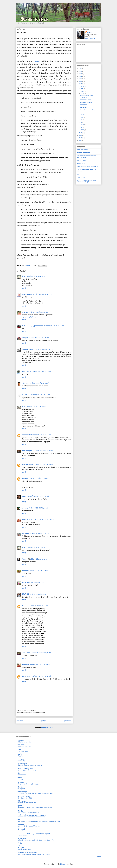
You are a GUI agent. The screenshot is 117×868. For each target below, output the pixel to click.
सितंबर (82, 94)
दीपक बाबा (25, 559)
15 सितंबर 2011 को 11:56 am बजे (41, 435)
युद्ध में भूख (20, 779)
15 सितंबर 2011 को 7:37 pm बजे (38, 508)
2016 (81, 74)
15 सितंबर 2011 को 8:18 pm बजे (45, 520)
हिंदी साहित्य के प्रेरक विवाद (24, 742)
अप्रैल (82, 125)
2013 (81, 79)
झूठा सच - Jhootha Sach (25, 768)
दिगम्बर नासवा (26, 496)
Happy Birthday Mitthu (24, 850)
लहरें (19, 820)
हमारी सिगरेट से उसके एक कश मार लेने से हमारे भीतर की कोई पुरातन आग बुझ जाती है (39, 821)
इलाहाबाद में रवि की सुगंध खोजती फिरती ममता (29, 826)
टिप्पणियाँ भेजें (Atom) (47, 728)
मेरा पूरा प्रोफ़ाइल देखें (90, 38)
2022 (81, 69)
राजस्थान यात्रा (22, 761)
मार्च (82, 127)
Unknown (25, 478)
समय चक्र (25, 508)
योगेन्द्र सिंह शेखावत (27, 349)
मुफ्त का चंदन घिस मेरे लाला (24, 747)
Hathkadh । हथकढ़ (24, 796)
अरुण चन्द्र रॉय (26, 435)
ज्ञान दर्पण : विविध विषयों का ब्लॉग (27, 853)
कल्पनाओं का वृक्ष (22, 792)
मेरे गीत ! (20, 843)
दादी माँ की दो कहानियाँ (82, 150)
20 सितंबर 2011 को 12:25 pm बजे (40, 664)
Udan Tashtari (27, 371)
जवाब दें (24, 288)
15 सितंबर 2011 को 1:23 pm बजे (43, 451)
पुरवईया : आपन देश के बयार (29, 317)
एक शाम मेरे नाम (22, 839)
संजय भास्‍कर (26, 664)
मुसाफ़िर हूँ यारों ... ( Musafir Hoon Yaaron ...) (32, 815)
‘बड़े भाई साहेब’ (36, 61)
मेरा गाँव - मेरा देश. (81, 163)
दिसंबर (82, 86)
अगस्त (82, 115)
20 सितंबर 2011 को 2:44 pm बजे (42, 676)
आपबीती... (20, 754)
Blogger (63, 864)
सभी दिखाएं (99, 857)
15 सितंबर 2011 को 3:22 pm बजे (38, 478)
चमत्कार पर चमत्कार (82, 177)
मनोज (19, 750)
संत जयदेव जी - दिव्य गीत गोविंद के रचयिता (28, 784)
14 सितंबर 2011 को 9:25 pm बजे (42, 294)
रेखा (23, 582)
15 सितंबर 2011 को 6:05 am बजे (41, 371)
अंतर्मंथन (20, 773)
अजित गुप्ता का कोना (27, 465)
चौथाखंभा (20, 787)
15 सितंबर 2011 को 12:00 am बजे (54, 326)
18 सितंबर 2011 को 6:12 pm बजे (38, 606)
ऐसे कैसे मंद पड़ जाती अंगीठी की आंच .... (28, 803)
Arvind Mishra (27, 676)
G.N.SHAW (25, 534)
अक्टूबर (83, 91)
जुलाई (82, 117)
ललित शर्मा (25, 571)
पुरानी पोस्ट (68, 721)
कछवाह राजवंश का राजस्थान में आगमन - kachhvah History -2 (34, 854)
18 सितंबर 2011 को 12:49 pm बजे (40, 594)
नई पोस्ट (20, 721)
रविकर (24, 276)
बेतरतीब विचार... (84, 105)
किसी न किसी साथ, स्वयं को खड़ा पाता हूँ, (87, 97)
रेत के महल (21, 782)
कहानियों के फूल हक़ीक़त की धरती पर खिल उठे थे (30, 765)
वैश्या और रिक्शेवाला (82, 160)
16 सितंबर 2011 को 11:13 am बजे (40, 559)
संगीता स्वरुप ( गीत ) (27, 451)
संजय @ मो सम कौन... (28, 520)
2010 (81, 133)
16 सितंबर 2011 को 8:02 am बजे (36, 547)
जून (82, 120)
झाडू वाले (20, 845)
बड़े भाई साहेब (83, 107)
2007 (81, 140)
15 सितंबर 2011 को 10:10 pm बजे (40, 534)
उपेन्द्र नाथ (25, 312)
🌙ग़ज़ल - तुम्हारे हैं (22, 836)
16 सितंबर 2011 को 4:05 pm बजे (34, 582)
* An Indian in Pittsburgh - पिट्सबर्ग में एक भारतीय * (34, 834)
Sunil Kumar (26, 653)
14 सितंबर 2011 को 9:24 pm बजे (36, 276)
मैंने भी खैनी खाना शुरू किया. (84, 153)
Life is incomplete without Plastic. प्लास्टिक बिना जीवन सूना (87, 181)
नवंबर (82, 89)
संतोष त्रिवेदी (25, 594)
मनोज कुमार (25, 338)
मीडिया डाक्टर (22, 801)
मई (81, 122)
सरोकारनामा (21, 825)
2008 (81, 138)
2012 (81, 81)
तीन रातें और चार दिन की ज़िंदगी (26, 798)
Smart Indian (26, 395)
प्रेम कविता (20, 756)
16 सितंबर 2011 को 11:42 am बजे (38, 571)
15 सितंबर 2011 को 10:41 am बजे (36, 407)
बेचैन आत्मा (21, 759)
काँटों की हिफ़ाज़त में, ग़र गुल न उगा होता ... (28, 812)
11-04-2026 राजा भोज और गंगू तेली (27, 770)
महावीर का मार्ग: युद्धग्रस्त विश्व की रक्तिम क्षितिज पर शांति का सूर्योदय (35, 807)
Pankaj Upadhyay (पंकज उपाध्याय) (33, 326)
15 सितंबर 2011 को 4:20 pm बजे (40, 496)
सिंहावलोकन (21, 740)
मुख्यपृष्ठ (43, 721)
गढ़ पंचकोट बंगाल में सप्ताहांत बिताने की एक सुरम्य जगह (31, 817)
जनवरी (82, 130)
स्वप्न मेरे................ (23, 810)
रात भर (79, 174)
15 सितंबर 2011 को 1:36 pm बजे (43, 465)
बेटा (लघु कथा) (21, 789)
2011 (81, 84)
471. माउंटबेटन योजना (23, 751)
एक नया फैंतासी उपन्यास (24, 831)
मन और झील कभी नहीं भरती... (87, 102)
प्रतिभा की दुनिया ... (23, 764)
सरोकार (20, 778)
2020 (81, 71)
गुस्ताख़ (20, 806)
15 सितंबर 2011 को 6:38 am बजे (39, 383)
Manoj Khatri (22, 848)
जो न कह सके (21, 829)
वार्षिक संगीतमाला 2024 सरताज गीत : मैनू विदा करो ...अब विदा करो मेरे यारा (37, 840)
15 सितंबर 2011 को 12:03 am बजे (39, 338)
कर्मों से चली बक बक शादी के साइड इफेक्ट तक (88, 166)
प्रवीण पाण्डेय (25, 383)
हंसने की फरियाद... (22, 775)
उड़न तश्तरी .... (22, 745)
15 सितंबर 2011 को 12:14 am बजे (44, 349)
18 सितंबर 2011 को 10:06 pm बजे (41, 653)
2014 (81, 76)
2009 (81, 135)
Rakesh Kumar (27, 294)
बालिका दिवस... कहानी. (86, 100)
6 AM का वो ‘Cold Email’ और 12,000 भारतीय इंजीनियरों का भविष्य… (36, 793)
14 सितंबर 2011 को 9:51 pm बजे (38, 312)
